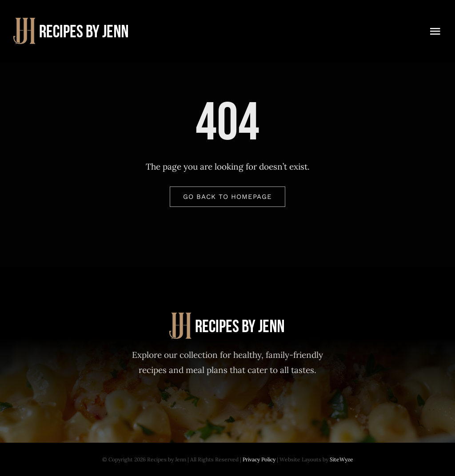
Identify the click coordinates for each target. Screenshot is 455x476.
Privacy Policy (259, 459)
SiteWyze (341, 459)
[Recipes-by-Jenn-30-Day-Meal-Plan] (72, 22)
